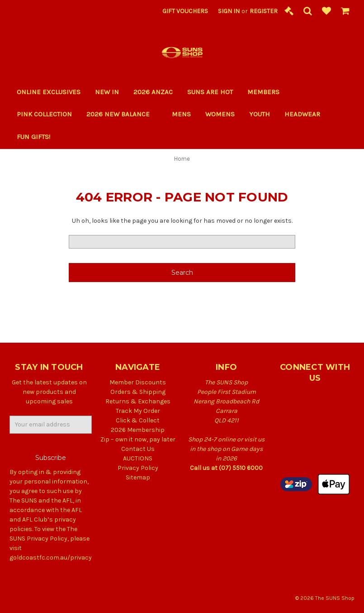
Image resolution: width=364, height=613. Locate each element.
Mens (181, 114)
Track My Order (138, 411)
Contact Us (138, 449)
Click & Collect (138, 420)
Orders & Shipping (138, 392)
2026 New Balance (122, 114)
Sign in (229, 11)
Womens (220, 114)
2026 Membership (138, 430)
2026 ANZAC (153, 92)
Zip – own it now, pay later (138, 439)
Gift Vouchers (185, 11)
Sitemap (138, 477)
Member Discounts (138, 382)
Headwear (302, 114)
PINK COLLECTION (44, 114)
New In (107, 92)
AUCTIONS (138, 458)
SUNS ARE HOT (210, 92)
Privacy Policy (138, 468)
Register (264, 11)
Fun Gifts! (37, 137)
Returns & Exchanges (138, 401)
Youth (260, 114)
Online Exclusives (49, 92)
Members (263, 92)
